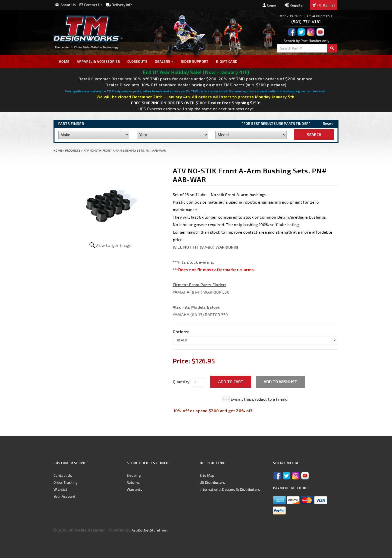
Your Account (64, 496)
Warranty (135, 489)
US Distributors (212, 482)
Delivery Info (119, 5)
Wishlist (60, 489)
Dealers (164, 61)
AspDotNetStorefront (150, 530)
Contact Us (91, 5)
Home (64, 61)
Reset (328, 123)
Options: (181, 332)
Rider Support (194, 61)
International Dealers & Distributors (230, 489)
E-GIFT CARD (227, 61)
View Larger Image (113, 245)
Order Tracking (65, 482)
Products (73, 150)
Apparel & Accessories (98, 61)
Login (269, 5)
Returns (133, 482)
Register (294, 5)
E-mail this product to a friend (259, 399)
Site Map (207, 475)
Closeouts (137, 61)
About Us (65, 5)
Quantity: (182, 382)
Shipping (134, 475)
